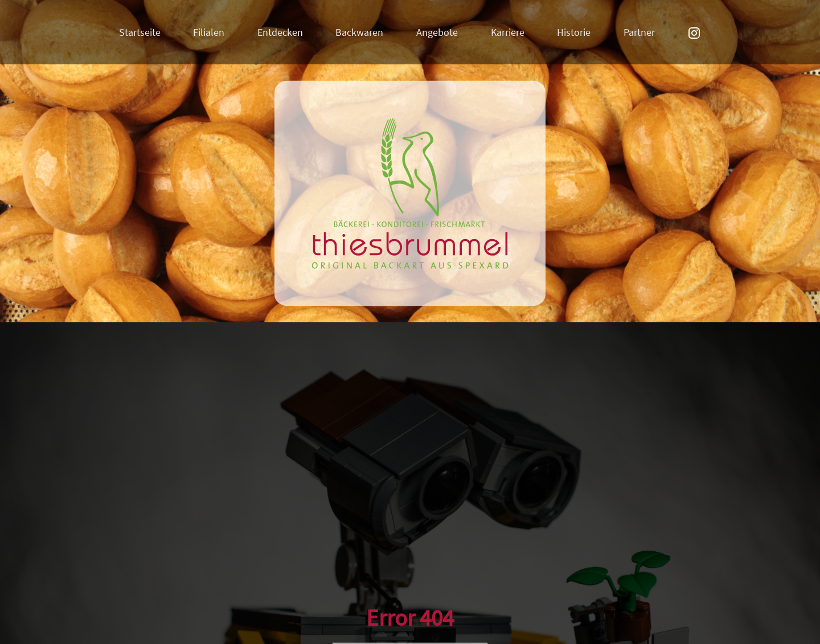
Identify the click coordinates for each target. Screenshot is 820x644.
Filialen (209, 32)
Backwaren (359, 32)
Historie (574, 32)
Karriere (508, 32)
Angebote (437, 32)
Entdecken (280, 32)
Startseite (140, 32)
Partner (639, 32)
